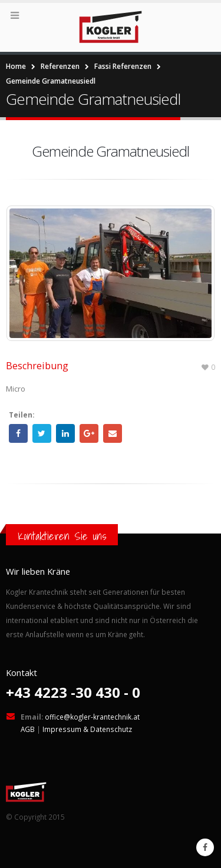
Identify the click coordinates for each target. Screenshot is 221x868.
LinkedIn (65, 433)
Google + (89, 433)
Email (113, 433)
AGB (28, 729)
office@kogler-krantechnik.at (92, 717)
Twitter (42, 433)
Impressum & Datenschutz (87, 729)
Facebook (18, 433)
